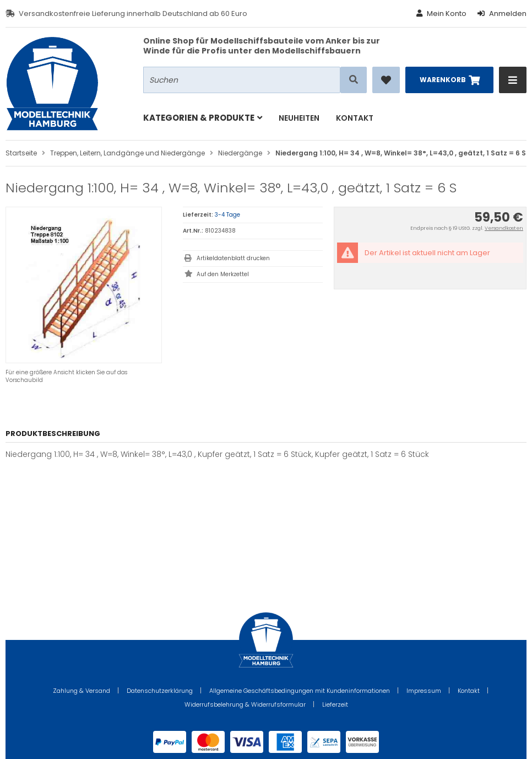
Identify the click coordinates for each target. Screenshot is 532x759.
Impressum (424, 691)
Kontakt (355, 118)
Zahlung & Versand (82, 691)
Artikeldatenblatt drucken (233, 258)
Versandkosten (504, 228)
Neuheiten (299, 118)
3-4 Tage (227, 215)
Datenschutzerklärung (160, 691)
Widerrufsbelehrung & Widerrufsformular (245, 704)
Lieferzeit (335, 704)
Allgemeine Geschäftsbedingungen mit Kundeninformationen (300, 691)
